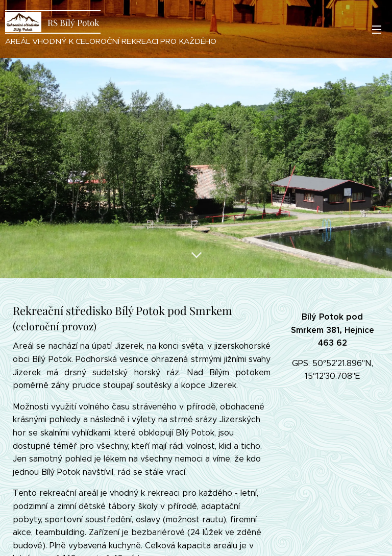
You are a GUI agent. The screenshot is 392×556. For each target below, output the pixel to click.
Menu (377, 30)
